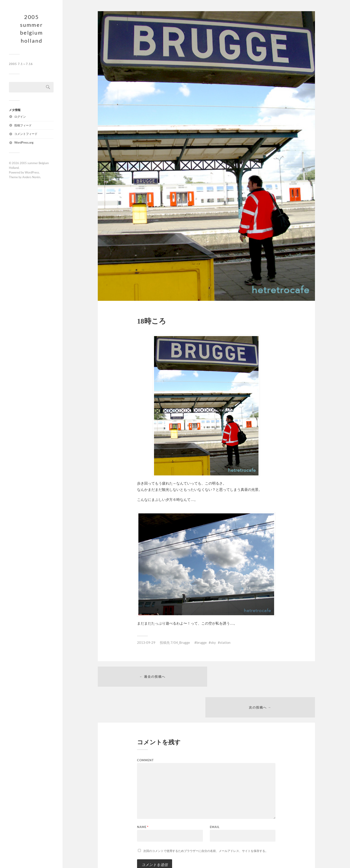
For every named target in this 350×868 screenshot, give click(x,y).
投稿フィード (23, 126)
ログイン (20, 117)
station (225, 642)
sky (213, 642)
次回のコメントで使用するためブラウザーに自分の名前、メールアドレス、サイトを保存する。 (206, 820)
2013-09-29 (146, 642)
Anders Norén (31, 178)
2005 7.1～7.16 (21, 65)
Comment (145, 730)
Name (143, 797)
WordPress (32, 173)
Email (215, 797)
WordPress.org (24, 143)
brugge (202, 642)
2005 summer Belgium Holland (32, 29)
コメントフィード (26, 135)
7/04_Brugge (180, 642)
